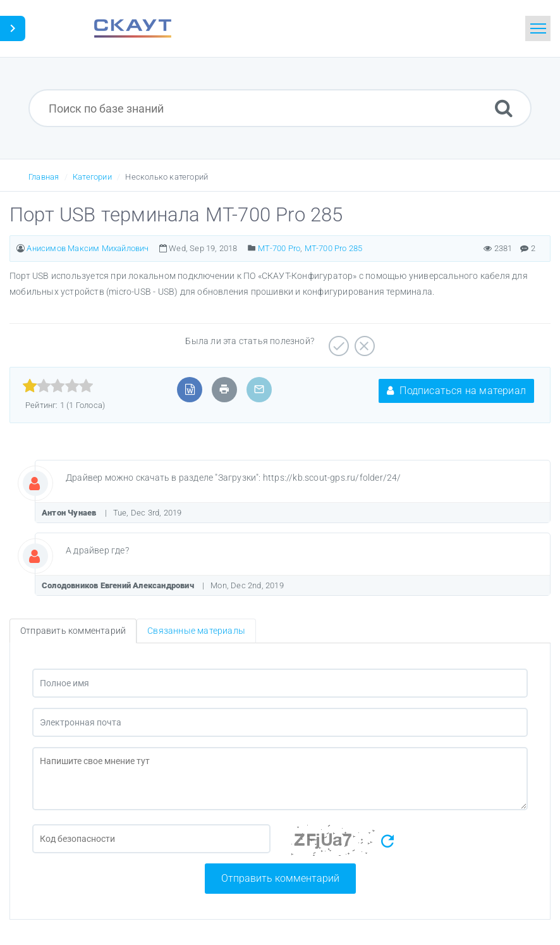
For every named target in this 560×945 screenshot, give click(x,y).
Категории (92, 177)
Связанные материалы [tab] (196, 631)
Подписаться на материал (456, 391)
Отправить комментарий (280, 878)
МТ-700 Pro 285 (334, 248)
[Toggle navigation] (538, 28)
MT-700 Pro (279, 248)
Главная (44, 177)
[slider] (58, 386)
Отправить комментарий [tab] (73, 631)
